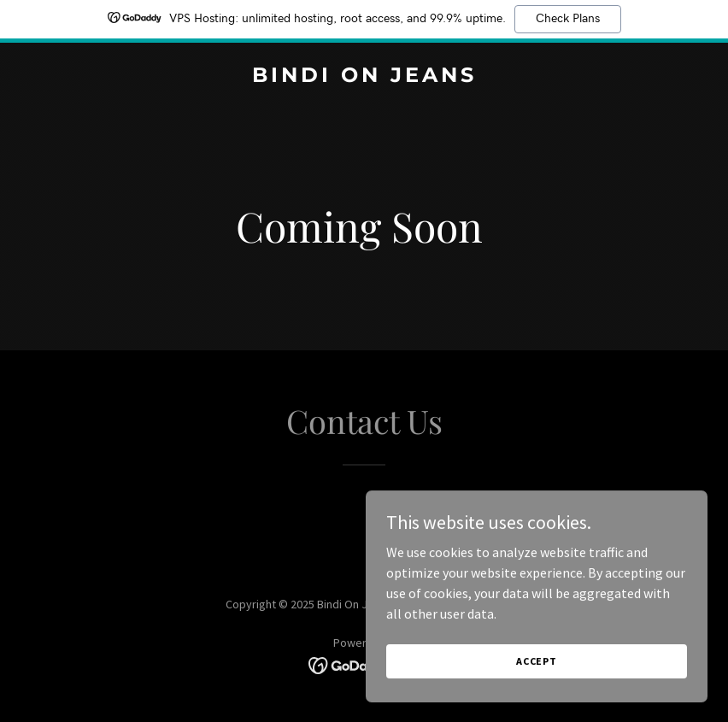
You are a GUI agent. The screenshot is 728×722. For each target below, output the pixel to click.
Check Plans (568, 19)
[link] (364, 77)
